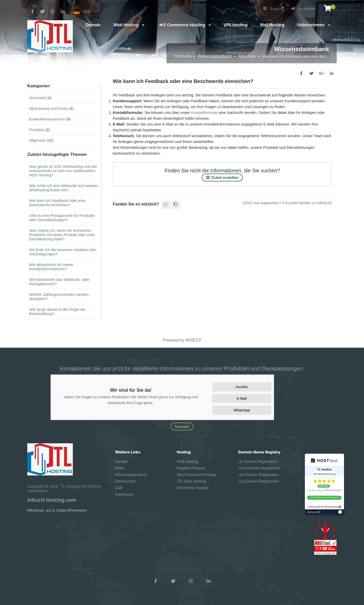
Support (273, 9)
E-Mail (242, 399)
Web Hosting (187, 462)
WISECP (193, 340)
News (120, 468)
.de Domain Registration (258, 462)
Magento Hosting (191, 468)
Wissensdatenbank (214, 56)
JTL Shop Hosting (191, 481)
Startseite (183, 56)
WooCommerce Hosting (197, 475)
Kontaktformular (204, 112)
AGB (119, 488)
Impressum (124, 494)
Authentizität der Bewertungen (324, 507)
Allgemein (247, 56)
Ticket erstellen (222, 178)
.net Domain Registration (258, 475)
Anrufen (242, 387)
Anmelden (304, 9)
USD (87, 11)
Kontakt (182, 426)
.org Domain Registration (258, 481)
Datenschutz (125, 481)
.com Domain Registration (259, 468)
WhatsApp (242, 410)
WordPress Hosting (193, 488)
